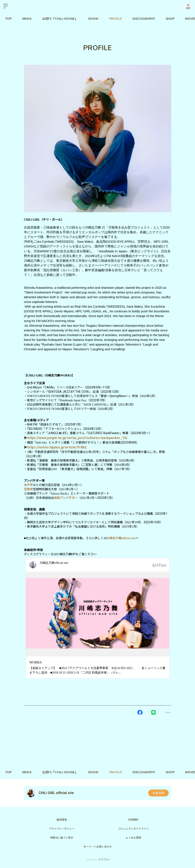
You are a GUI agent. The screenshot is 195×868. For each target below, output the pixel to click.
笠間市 (28, 489)
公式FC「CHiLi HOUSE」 (60, 19)
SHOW (93, 19)
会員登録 (158, 793)
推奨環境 (62, 820)
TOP (8, 19)
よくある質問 (133, 838)
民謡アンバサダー (66, 498)
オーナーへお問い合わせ (98, 847)
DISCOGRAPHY (144, 19)
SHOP (170, 19)
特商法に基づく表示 (62, 838)
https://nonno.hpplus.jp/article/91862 (57, 447)
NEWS (27, 19)
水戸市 (28, 485)
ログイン (188, 6)
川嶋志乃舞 (121, 538)
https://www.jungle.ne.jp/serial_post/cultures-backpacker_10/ (77, 438)
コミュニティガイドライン (133, 829)
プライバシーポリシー (62, 829)
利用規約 (133, 820)
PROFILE (115, 19)
